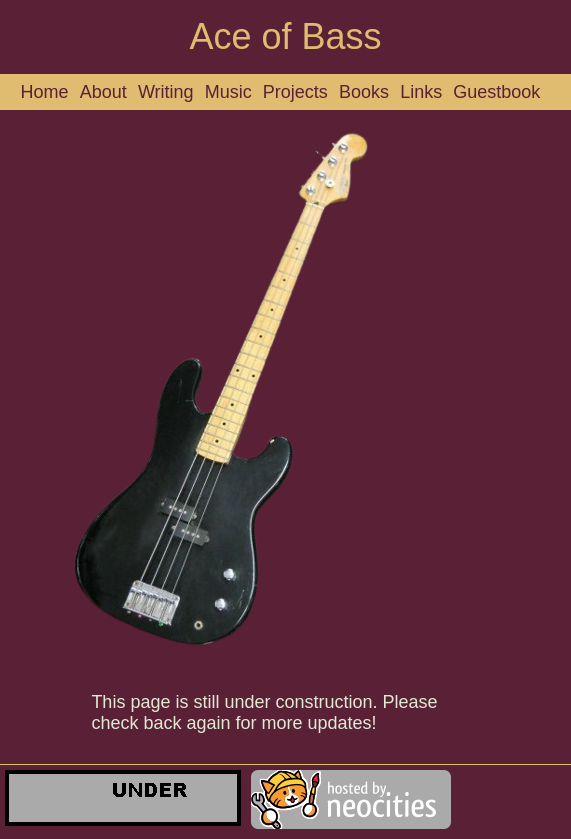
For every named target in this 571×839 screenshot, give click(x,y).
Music (228, 92)
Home (45, 92)
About (103, 92)
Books (364, 92)
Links (421, 92)
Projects (295, 92)
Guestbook (496, 92)
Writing (166, 92)
